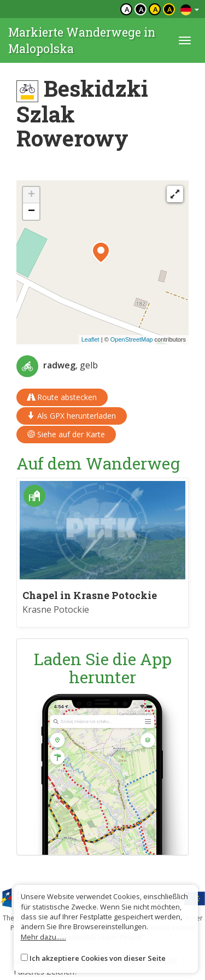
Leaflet (90, 339)
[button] (101, 253)
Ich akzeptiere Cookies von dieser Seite (98, 958)
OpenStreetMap (132, 339)
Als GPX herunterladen (72, 416)
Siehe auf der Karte (66, 434)
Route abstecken (62, 397)
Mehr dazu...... (43, 937)
